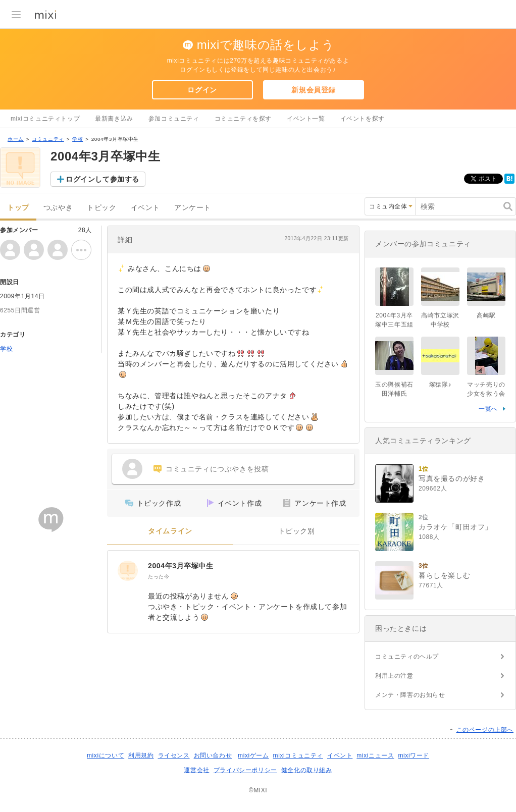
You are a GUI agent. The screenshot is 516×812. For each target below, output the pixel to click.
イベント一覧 (306, 119)
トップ (18, 208)
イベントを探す (363, 119)
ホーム (16, 139)
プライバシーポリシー (245, 770)
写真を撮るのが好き (452, 478)
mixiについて (106, 755)
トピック (101, 208)
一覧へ (488, 409)
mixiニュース (375, 755)
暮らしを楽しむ (444, 575)
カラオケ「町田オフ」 (455, 527)
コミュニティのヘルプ (407, 657)
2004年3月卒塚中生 (181, 566)
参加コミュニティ (174, 119)
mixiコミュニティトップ (45, 119)
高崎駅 (486, 315)
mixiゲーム (253, 755)
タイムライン (170, 531)
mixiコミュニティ (298, 755)
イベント (145, 208)
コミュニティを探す (243, 119)
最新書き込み (114, 119)
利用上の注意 (394, 676)
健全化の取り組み (307, 770)
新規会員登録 (314, 90)
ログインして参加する (102, 179)
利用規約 (141, 755)
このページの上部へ (485, 730)
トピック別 (297, 531)
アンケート (193, 208)
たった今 (159, 577)
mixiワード (414, 755)
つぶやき (58, 208)
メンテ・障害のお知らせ (410, 695)
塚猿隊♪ (440, 385)
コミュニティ (48, 139)
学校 (78, 139)
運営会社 (196, 770)
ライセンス (174, 755)
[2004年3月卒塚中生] (128, 571)
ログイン (202, 90)
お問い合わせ (213, 755)
